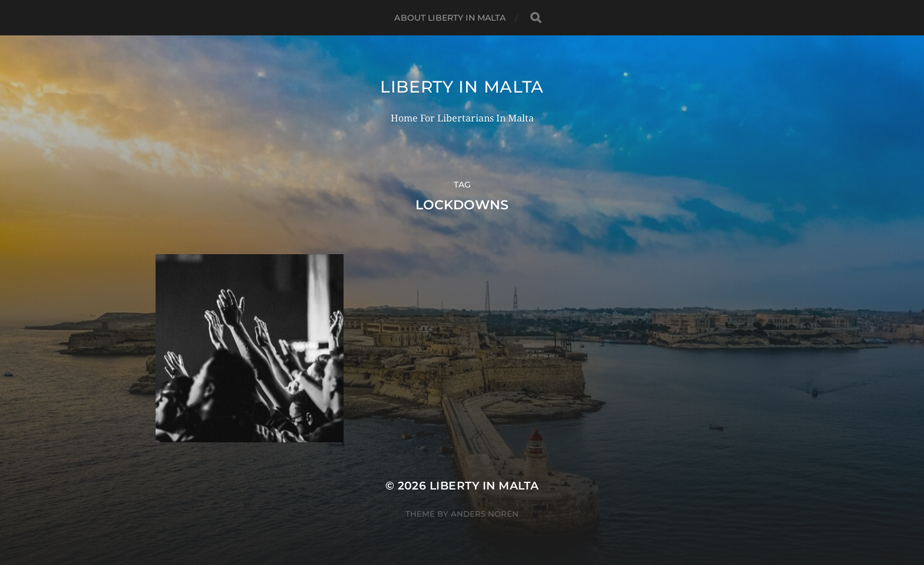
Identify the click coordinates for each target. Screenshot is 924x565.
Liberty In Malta (462, 87)
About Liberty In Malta (450, 18)
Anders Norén (485, 514)
